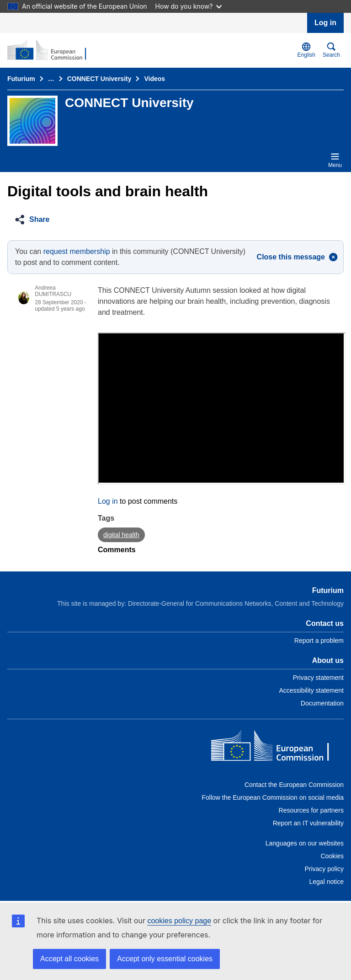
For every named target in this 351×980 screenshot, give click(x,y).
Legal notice (326, 882)
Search (331, 50)
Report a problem (319, 641)
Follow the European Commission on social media (273, 797)
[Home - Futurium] (52, 50)
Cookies (332, 856)
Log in (325, 23)
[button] (35, 220)
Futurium (21, 79)
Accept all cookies (69, 959)
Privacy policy (324, 869)
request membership (77, 251)
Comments (117, 550)
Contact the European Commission (294, 785)
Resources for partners (311, 810)
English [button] (306, 50)
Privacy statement (318, 678)
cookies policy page (179, 921)
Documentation (322, 703)
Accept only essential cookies (165, 959)
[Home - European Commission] (277, 748)
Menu (335, 160)
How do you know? (189, 6)
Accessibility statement (311, 690)
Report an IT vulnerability (308, 823)
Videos (154, 79)
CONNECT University (99, 79)
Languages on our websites (305, 843)
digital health (121, 535)
